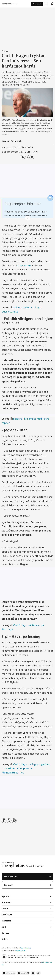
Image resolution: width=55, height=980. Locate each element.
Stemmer (6, 902)
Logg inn (37, 4)
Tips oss (8, 885)
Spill (4, 927)
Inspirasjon (7, 915)
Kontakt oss (11, 876)
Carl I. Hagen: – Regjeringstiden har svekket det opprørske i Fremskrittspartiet (26, 768)
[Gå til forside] (10, 4)
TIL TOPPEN (7, 863)
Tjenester (6, 921)
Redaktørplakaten (33, 955)
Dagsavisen (24, 265)
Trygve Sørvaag (25, 948)
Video (4, 939)
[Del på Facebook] (23, 157)
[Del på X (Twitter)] (27, 157)
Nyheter (6, 896)
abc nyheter (10, 973)
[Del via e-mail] (32, 157)
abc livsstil (25, 973)
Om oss (5, 933)
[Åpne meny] (46, 4)
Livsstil (5, 909)
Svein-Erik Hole (20, 950)
